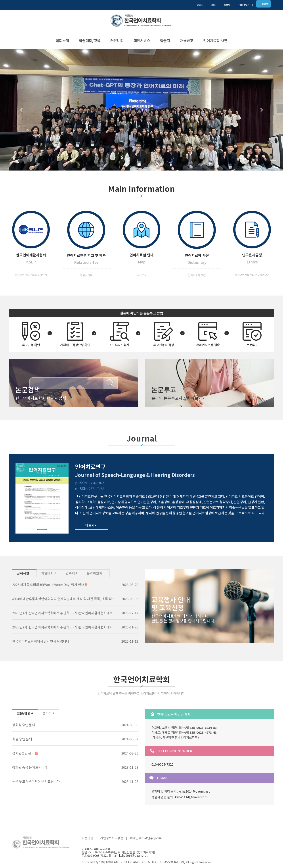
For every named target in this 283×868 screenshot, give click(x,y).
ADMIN (228, 5)
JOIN (214, 5)
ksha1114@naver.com (191, 797)
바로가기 (92, 525)
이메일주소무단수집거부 (146, 838)
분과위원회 (95, 573)
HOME (266, 4)
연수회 (70, 573)
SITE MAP (244, 5)
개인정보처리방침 (112, 838)
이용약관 (88, 838)
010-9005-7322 (163, 764)
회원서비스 (142, 40)
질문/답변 (24, 713)
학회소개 (62, 40)
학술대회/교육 (90, 40)
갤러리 (47, 713)
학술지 (165, 40)
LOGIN (200, 5)
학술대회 (48, 573)
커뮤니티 (117, 40)
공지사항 (23, 573)
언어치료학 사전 (215, 40)
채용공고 (187, 40)
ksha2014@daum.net (194, 791)
